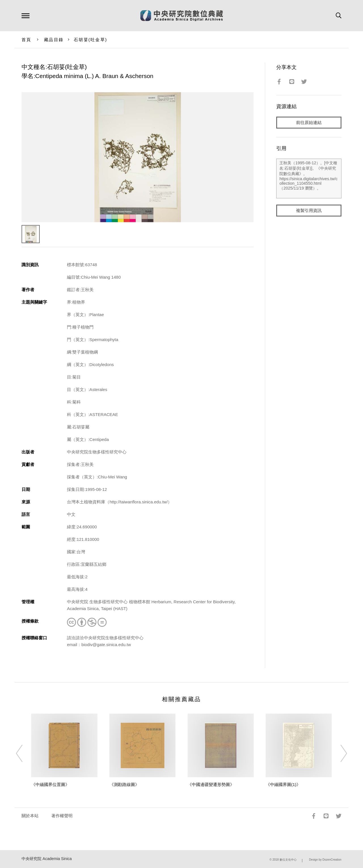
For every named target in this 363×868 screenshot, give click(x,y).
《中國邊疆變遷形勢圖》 (211, 784)
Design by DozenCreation (325, 860)
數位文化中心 (288, 860)
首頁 (27, 40)
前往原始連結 (309, 122)
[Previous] (24, 753)
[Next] (339, 753)
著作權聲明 (62, 816)
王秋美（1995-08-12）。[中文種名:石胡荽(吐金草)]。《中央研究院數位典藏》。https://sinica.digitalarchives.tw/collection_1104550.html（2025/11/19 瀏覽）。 (309, 178)
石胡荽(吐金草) (90, 40)
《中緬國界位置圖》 (50, 784)
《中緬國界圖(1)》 (283, 784)
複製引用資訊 (309, 210)
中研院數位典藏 (182, 16)
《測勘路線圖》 (124, 784)
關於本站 (30, 816)
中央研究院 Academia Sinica (47, 859)
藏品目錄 (54, 40)
